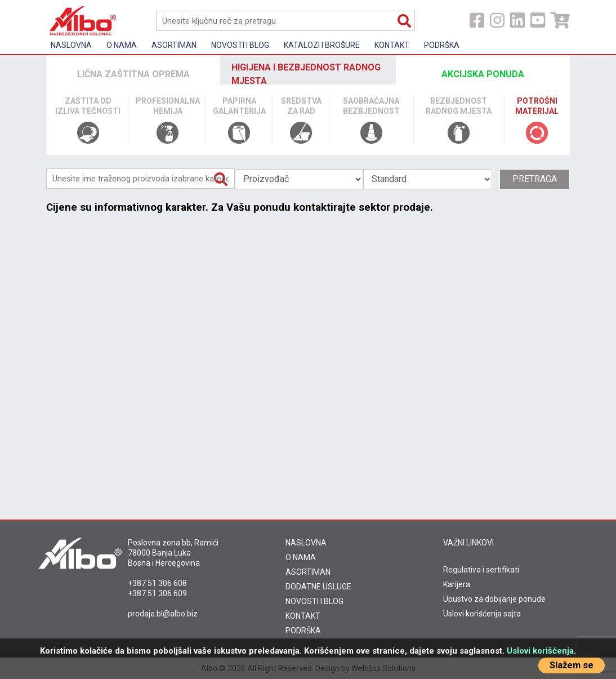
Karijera (457, 584)
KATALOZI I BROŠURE (322, 45)
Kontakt (392, 45)
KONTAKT (303, 616)
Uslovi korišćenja (540, 651)
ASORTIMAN (308, 572)
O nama (122, 45)
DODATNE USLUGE (318, 587)
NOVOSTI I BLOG (314, 601)
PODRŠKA (303, 631)
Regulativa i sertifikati (481, 570)
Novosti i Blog (240, 45)
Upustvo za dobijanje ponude (494, 599)
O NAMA (301, 557)
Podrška (442, 45)
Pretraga (535, 179)
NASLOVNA (306, 543)
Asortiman (174, 45)
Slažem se (572, 665)
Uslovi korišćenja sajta (482, 614)
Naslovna (71, 45)
